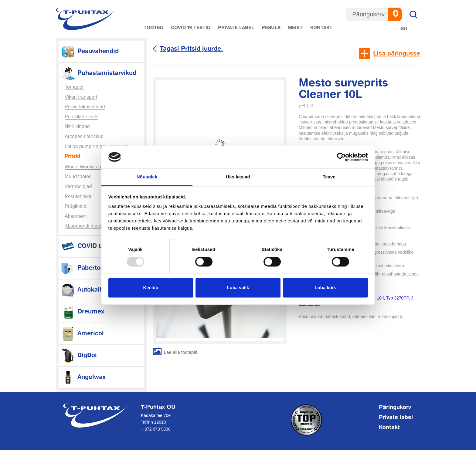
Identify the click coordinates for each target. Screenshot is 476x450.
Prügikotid (75, 206)
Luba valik (238, 288)
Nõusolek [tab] (147, 177)
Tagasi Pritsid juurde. (191, 49)
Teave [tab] (329, 177)
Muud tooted (78, 176)
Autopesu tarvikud (84, 136)
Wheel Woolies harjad (88, 167)
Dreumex (82, 312)
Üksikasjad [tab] (238, 177)
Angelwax (83, 377)
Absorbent (76, 216)
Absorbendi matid (84, 226)
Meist (295, 28)
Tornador (74, 87)
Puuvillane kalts (82, 117)
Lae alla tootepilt (180, 352)
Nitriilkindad (77, 126)
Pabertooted (87, 268)
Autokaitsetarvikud (96, 290)
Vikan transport (81, 97)
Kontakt (321, 28)
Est (404, 28)
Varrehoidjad (78, 186)
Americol (82, 334)
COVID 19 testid (191, 28)
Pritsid (72, 157)
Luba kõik (325, 288)
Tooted (153, 28)
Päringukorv (395, 408)
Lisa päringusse (397, 54)
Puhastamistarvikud (98, 73)
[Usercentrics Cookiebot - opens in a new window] (341, 157)
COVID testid (88, 246)
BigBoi (79, 355)
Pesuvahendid (90, 51)
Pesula (271, 28)
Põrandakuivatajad (85, 107)
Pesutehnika (78, 196)
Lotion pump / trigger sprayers (97, 146)
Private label (236, 28)
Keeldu (151, 288)
